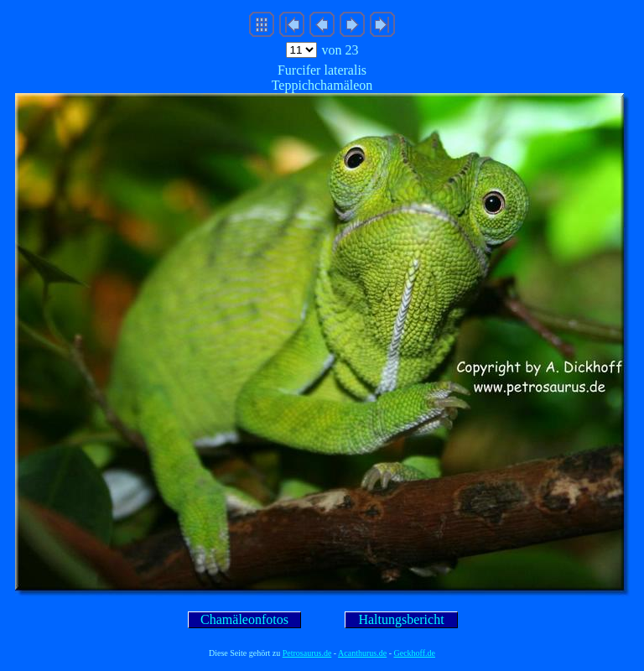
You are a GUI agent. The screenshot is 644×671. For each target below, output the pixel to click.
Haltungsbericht (401, 619)
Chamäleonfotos (244, 619)
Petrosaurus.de (307, 653)
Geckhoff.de (415, 653)
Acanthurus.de (362, 653)
